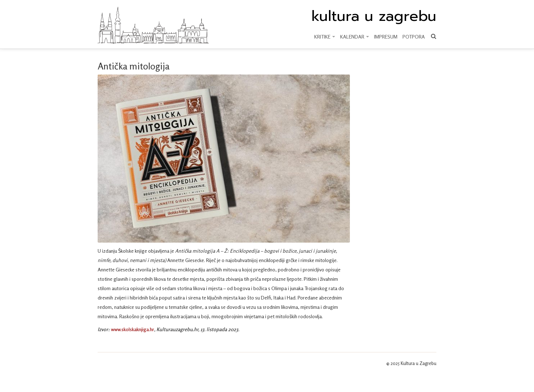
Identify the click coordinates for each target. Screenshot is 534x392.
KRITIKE (325, 37)
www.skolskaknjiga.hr (133, 329)
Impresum (386, 37)
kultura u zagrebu (374, 16)
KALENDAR (355, 37)
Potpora (414, 37)
